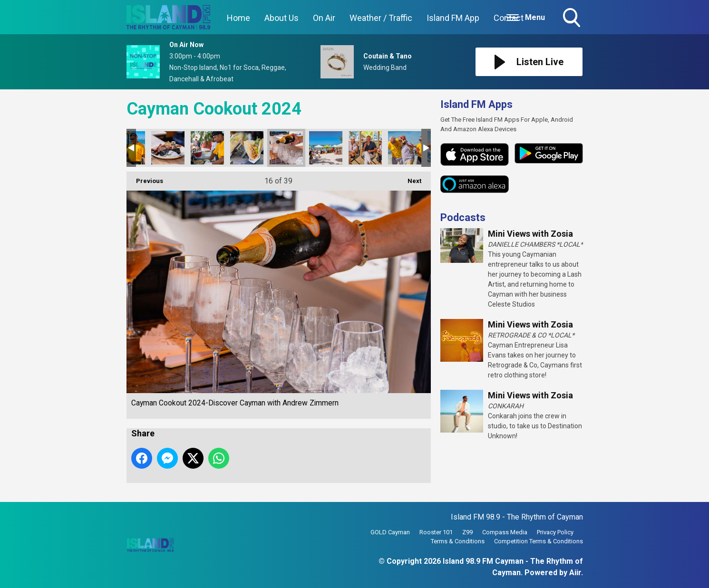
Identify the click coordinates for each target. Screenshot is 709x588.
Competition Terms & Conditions (539, 541)
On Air (324, 18)
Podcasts (463, 217)
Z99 (467, 532)
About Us (282, 18)
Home (238, 18)
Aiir (575, 573)
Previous (145, 178)
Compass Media (505, 532)
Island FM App (453, 18)
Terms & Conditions (458, 541)
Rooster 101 (436, 532)
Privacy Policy (555, 532)
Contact (509, 18)
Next (410, 178)
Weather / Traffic (381, 18)
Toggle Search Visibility (573, 19)
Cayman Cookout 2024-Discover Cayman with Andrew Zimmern (168, 148)
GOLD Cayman (390, 532)
